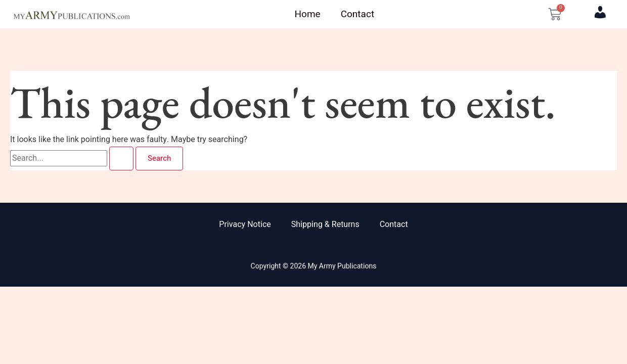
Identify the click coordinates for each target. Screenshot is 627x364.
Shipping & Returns (325, 224)
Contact (357, 14)
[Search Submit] (121, 158)
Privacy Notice (245, 224)
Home (308, 14)
